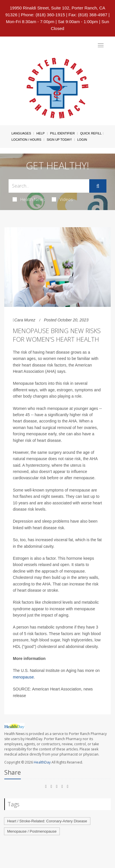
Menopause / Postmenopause (32, 831)
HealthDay (42, 762)
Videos (62, 199)
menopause (23, 677)
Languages (21, 133)
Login (82, 140)
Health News (29, 199)
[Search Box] (49, 186)
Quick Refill (91, 133)
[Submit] (98, 186)
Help (40, 133)
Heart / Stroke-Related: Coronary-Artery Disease (47, 821)
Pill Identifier (62, 133)
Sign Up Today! (59, 140)
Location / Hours (26, 140)
